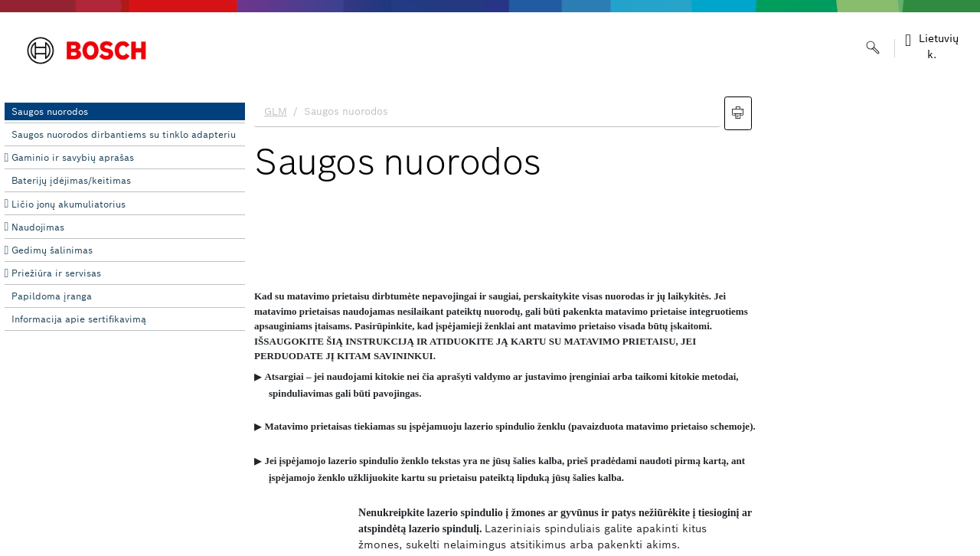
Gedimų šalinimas (52, 250)
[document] (612, 322)
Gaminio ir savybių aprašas (73, 157)
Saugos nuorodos (50, 111)
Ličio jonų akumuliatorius (69, 204)
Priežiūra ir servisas (56, 273)
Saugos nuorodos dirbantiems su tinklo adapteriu (124, 134)
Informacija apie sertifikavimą (79, 319)
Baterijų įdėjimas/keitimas (71, 180)
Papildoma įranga (52, 296)
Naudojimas (38, 227)
